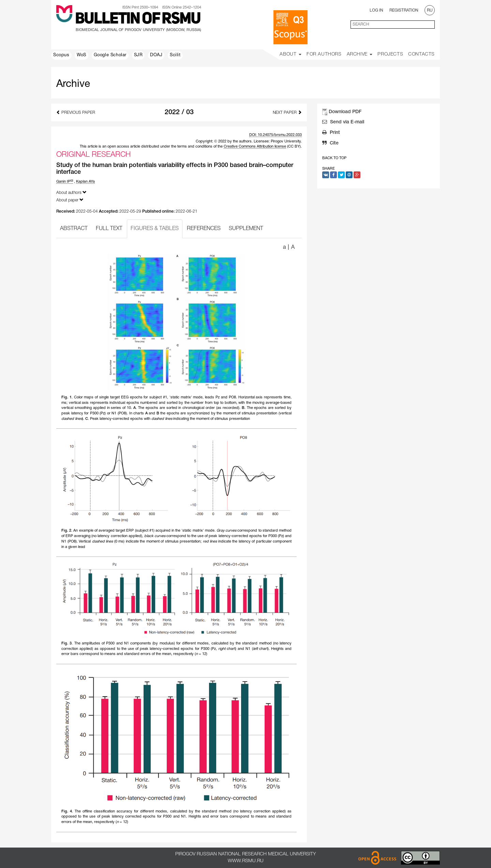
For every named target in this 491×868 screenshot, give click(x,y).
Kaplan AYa (85, 182)
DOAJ (156, 55)
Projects (390, 54)
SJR (138, 55)
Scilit (175, 55)
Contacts (421, 54)
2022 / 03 (179, 112)
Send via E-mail (343, 123)
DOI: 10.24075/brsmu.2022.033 (276, 135)
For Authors (324, 54)
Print (331, 133)
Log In (376, 10)
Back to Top (334, 158)
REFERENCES (204, 229)
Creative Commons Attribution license (255, 147)
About (291, 54)
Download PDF (345, 112)
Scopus (61, 55)
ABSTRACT (74, 229)
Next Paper (287, 112)
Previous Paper (76, 112)
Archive (360, 54)
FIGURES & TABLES (155, 229)
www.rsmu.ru (246, 861)
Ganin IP (65, 182)
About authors (71, 192)
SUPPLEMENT (246, 229)
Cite (330, 144)
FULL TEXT (109, 229)
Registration (404, 10)
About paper (70, 200)
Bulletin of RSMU (138, 19)
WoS (81, 55)
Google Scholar (110, 55)
